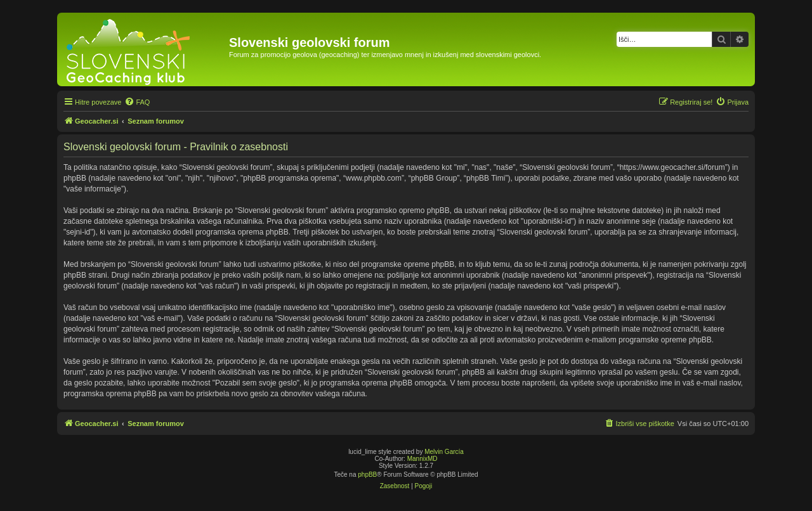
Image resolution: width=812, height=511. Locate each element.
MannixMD (422, 459)
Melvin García (444, 452)
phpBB (367, 475)
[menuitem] (137, 102)
